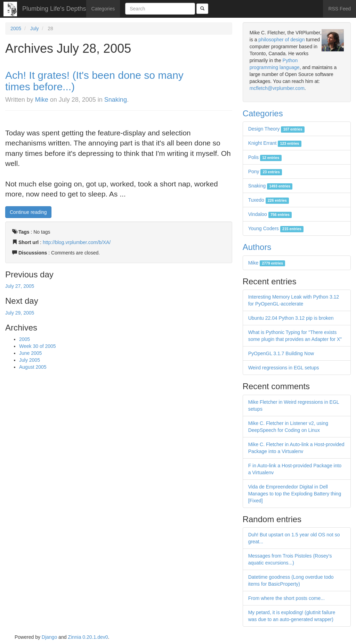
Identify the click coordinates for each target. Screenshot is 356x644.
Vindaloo (270, 214)
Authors (257, 247)
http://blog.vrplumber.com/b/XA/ (77, 242)
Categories (103, 9)
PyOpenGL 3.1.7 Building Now (281, 353)
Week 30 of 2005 (38, 346)
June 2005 (30, 353)
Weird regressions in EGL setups (284, 368)
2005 (16, 28)
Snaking (116, 100)
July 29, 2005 (20, 313)
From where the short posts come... (286, 598)
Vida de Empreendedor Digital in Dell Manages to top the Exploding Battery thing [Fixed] (295, 494)
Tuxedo (269, 200)
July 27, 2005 (20, 286)
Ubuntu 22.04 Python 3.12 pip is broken (291, 318)
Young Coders (276, 228)
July (35, 28)
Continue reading (28, 212)
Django (49, 637)
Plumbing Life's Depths (54, 9)
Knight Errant (275, 143)
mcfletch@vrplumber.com (277, 88)
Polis (265, 157)
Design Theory (276, 129)
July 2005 (30, 360)
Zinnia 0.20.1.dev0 (88, 637)
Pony (265, 172)
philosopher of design (281, 40)
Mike (42, 100)
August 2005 (33, 367)
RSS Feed (339, 9)
